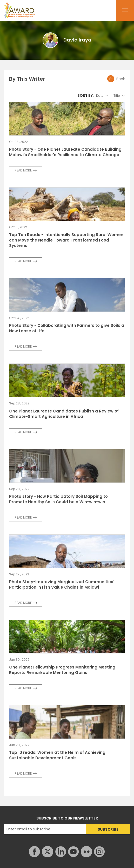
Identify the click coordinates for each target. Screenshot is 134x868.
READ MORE (23, 170)
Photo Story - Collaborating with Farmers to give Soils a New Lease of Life (67, 328)
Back (121, 79)
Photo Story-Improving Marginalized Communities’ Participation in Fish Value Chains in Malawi (62, 584)
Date (100, 96)
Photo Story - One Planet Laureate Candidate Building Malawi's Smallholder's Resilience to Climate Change (65, 152)
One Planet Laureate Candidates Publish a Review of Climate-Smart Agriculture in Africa (64, 414)
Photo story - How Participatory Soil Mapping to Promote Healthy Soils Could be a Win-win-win (58, 499)
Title (117, 96)
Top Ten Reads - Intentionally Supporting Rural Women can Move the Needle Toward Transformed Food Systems (66, 240)
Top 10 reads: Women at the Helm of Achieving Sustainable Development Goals (57, 755)
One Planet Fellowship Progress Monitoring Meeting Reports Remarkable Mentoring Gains (62, 670)
